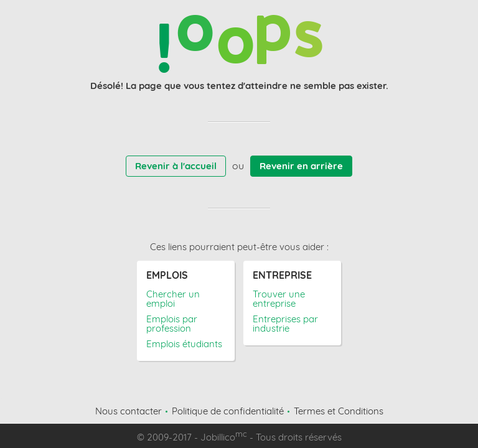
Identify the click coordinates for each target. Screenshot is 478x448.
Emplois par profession (172, 324)
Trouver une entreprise (279, 299)
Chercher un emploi (173, 299)
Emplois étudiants (184, 344)
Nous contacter (129, 411)
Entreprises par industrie (285, 324)
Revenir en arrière (301, 166)
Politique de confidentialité (228, 411)
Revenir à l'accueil (176, 166)
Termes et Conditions (339, 411)
